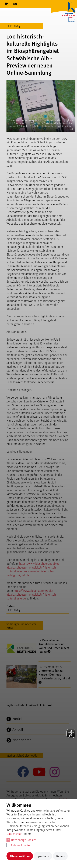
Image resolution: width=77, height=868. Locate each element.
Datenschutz (14, 834)
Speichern (43, 856)
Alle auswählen (20, 856)
